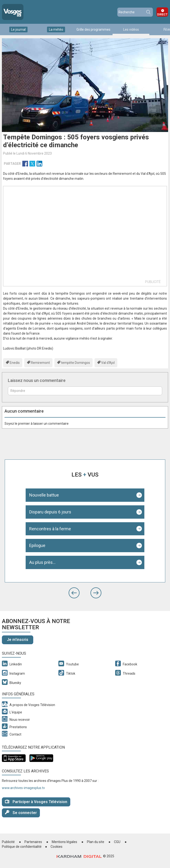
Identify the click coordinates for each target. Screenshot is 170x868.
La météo (56, 29)
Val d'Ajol (108, 363)
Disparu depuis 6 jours (50, 512)
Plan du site (96, 842)
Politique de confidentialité (22, 847)
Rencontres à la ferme (50, 529)
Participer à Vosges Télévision (36, 802)
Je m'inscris (18, 640)
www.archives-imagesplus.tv (23, 788)
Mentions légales (64, 842)
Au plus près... (42, 562)
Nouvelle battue (44, 495)
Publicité (8, 842)
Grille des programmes (93, 29)
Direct (162, 15)
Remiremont (40, 363)
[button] (74, 593)
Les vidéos (131, 29)
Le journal (18, 29)
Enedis (15, 363)
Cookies (57, 847)
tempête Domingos (76, 363)
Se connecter (21, 812)
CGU (117, 842)
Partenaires (33, 842)
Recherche (148, 12)
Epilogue (37, 545)
